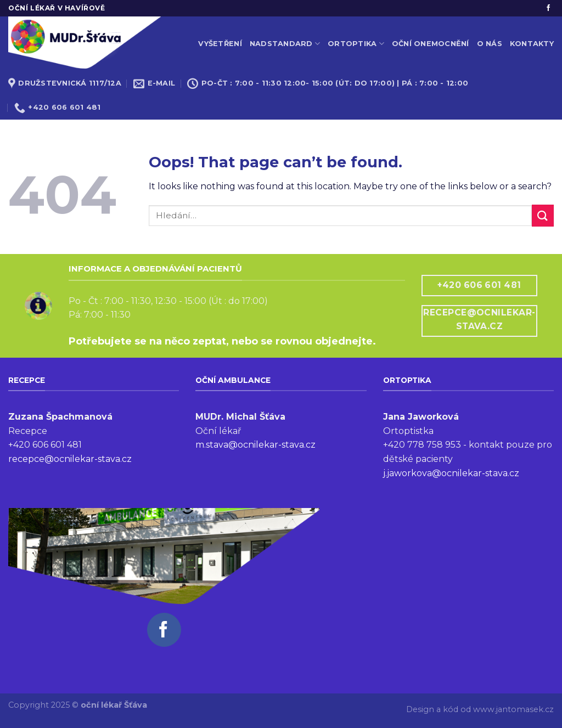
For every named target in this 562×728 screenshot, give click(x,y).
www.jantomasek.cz (513, 709)
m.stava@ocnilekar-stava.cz (255, 445)
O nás (490, 44)
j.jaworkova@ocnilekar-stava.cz (451, 473)
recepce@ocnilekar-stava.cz (70, 459)
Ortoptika (356, 44)
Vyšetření (220, 44)
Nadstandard (285, 44)
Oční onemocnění (431, 44)
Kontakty (532, 44)
